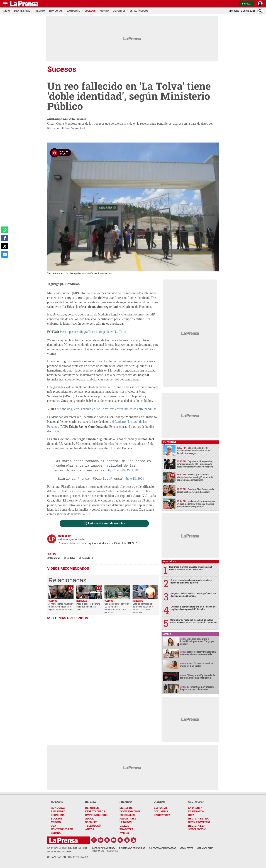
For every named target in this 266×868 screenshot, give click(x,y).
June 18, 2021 (135, 473)
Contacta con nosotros (163, 848)
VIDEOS (124, 826)
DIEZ (191, 815)
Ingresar (247, 4)
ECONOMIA (58, 815)
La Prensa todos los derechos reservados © (68, 850)
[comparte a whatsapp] (5, 230)
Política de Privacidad (132, 848)
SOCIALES (91, 822)
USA (53, 826)
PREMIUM (126, 802)
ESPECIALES (127, 815)
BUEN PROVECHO (199, 822)
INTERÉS (91, 802)
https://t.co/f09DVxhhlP (122, 465)
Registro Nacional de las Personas (136, 421)
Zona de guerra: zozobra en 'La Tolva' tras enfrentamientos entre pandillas (107, 409)
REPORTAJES (128, 818)
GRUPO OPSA (196, 802)
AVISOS (124, 833)
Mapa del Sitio (205, 848)
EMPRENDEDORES (97, 815)
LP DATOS (126, 822)
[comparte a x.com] (5, 246)
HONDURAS (58, 808)
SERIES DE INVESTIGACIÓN (130, 810)
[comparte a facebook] (5, 238)
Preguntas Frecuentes (105, 851)
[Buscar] (260, 11)
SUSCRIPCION (197, 829)
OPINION (159, 802)
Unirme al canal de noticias (107, 518)
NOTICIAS (57, 802)
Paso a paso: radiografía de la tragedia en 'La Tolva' (93, 332)
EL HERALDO (196, 811)
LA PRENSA (195, 808)
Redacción (81, 119)
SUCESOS (57, 818)
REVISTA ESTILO (199, 818)
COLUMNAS (161, 811)
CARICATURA (162, 815)
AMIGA (89, 818)
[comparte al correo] (5, 254)
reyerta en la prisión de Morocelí (91, 298)
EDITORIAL (161, 808)
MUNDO (56, 822)
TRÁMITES (126, 829)
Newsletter (186, 848)
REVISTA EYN (197, 826)
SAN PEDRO (58, 811)
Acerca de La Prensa (104, 848)
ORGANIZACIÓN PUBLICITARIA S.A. (68, 857)
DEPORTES (92, 808)
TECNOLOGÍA (93, 826)
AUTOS (90, 829)
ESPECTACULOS (95, 811)
